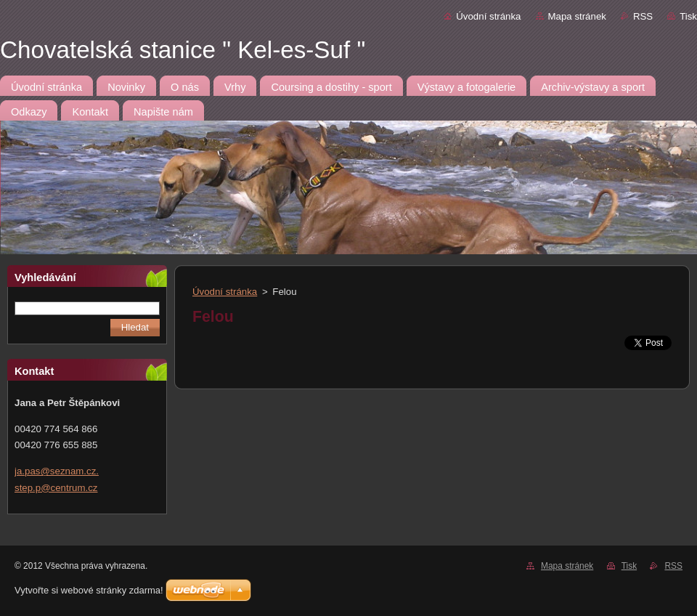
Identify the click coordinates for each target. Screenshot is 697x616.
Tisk (688, 16)
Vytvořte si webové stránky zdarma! (89, 590)
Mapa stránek (577, 16)
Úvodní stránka (488, 16)
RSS (643, 16)
